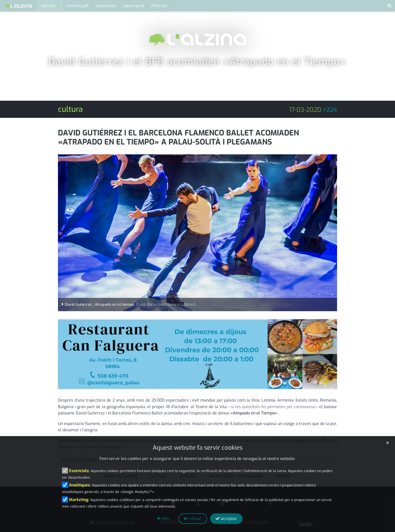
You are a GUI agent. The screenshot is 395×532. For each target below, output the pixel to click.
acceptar (226, 519)
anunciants (106, 6)
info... (164, 519)
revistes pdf (78, 6)
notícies (48, 6)
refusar (193, 519)
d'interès (159, 6)
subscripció (133, 6)
